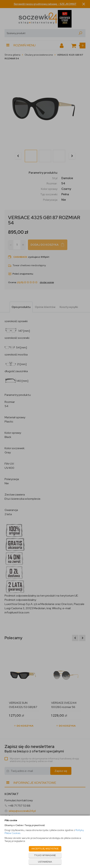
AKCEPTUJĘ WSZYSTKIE (45, 849)
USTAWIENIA (45, 862)
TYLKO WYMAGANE (45, 855)
